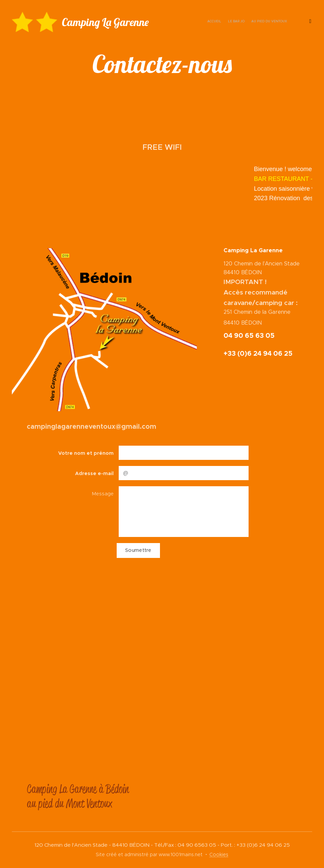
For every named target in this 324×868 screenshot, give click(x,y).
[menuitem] (272, 22)
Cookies (219, 854)
